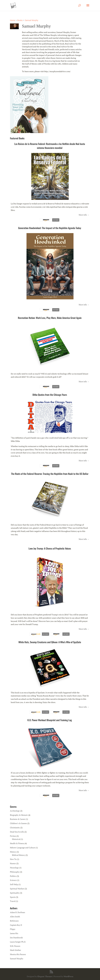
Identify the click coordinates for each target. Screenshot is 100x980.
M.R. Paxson (15, 946)
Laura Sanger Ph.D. (18, 942)
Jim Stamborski (16, 938)
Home (13, 20)
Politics (13, 876)
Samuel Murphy (31, 20)
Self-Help (14, 884)
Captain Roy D (16, 925)
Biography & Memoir (19, 815)
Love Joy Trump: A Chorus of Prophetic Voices (50, 548)
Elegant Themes (45, 976)
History (13, 852)
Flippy (13, 929)
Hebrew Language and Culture (23, 848)
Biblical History (19, 855)
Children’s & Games (18, 823)
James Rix (14, 933)
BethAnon (14, 921)
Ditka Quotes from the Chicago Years (50, 395)
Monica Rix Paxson (18, 954)
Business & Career (18, 819)
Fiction (13, 836)
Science (13, 880)
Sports (13, 897)
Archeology (15, 811)
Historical (16, 839)
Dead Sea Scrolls (17, 832)
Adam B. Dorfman (17, 912)
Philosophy (15, 872)
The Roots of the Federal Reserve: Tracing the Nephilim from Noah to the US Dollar (50, 474)
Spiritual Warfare (17, 889)
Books (20, 20)
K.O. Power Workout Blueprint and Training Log (50, 720)
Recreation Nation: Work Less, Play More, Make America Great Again (50, 318)
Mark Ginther (16, 950)
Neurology (14, 868)
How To (13, 859)
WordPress (68, 976)
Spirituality (15, 893)
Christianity (15, 828)
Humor (13, 863)
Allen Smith (15, 917)
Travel (13, 901)
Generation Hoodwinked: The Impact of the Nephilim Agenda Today (50, 228)
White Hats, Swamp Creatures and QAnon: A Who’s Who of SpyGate (50, 642)
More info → (84, 215)
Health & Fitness (17, 843)
